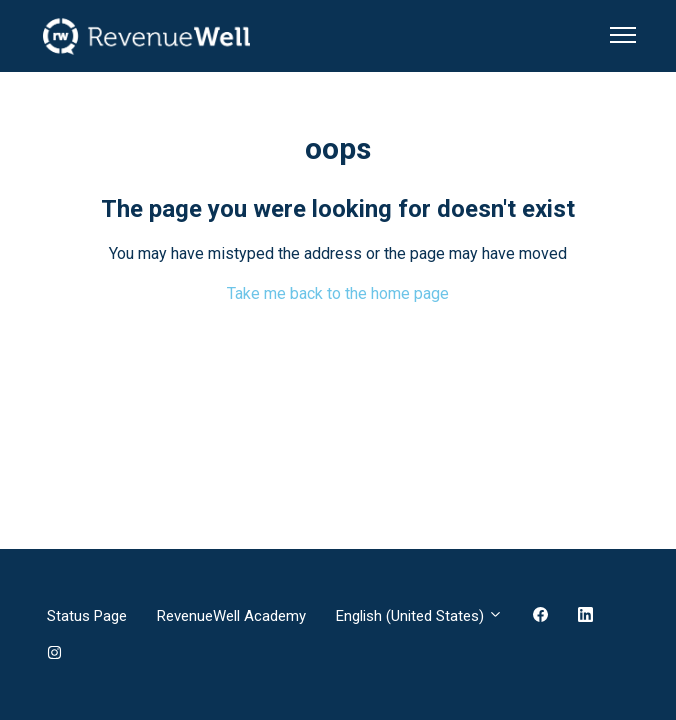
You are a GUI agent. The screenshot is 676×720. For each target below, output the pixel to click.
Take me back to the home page (338, 293)
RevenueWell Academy (231, 616)
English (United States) (419, 616)
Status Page (87, 616)
